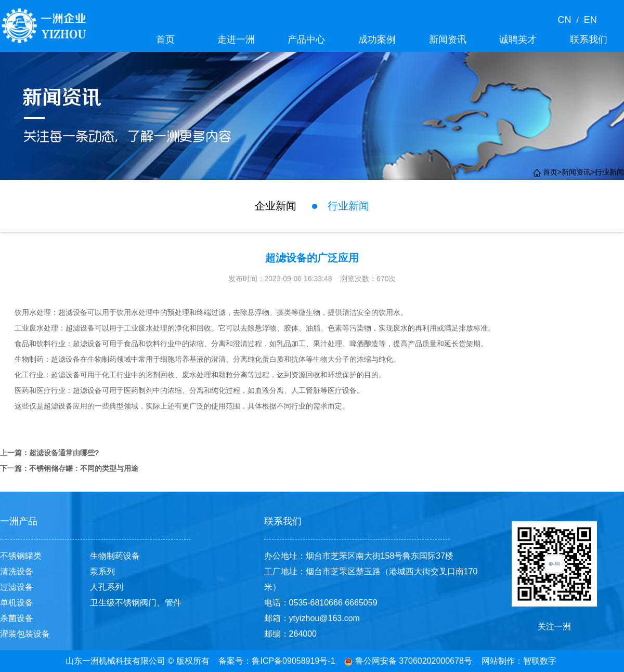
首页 (165, 39)
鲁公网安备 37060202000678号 (408, 661)
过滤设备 (17, 587)
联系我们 (589, 39)
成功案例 (377, 39)
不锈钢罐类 (21, 556)
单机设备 (17, 603)
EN (588, 20)
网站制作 (498, 661)
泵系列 (102, 571)
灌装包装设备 (25, 634)
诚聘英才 (518, 39)
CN (567, 20)
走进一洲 (236, 39)
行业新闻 (609, 172)
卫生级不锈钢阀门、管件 (136, 603)
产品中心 (306, 39)
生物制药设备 (115, 556)
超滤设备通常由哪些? (64, 453)
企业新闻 (276, 206)
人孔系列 (107, 587)
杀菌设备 (17, 618)
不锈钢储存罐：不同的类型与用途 (84, 468)
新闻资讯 (448, 39)
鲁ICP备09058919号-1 (293, 661)
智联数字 (540, 661)
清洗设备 (17, 571)
